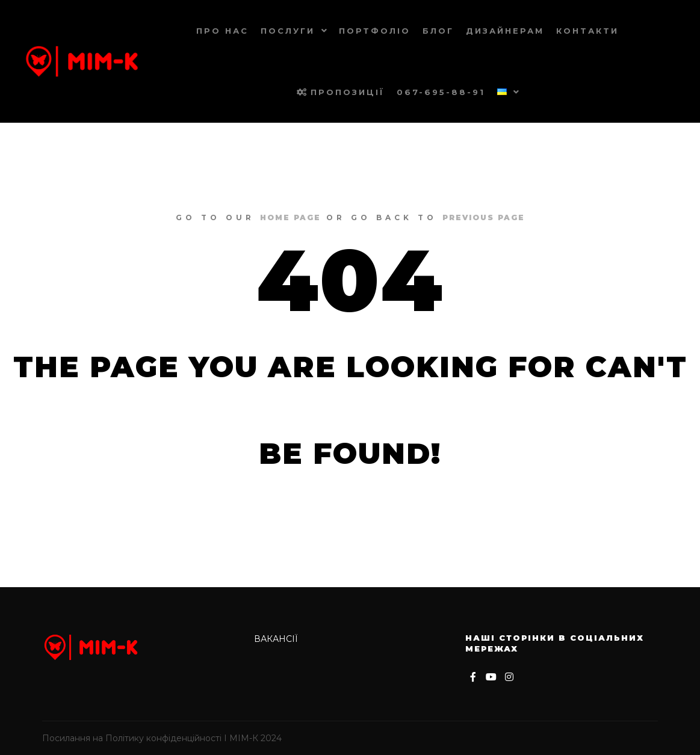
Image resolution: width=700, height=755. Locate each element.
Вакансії (276, 639)
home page (290, 217)
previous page (484, 217)
